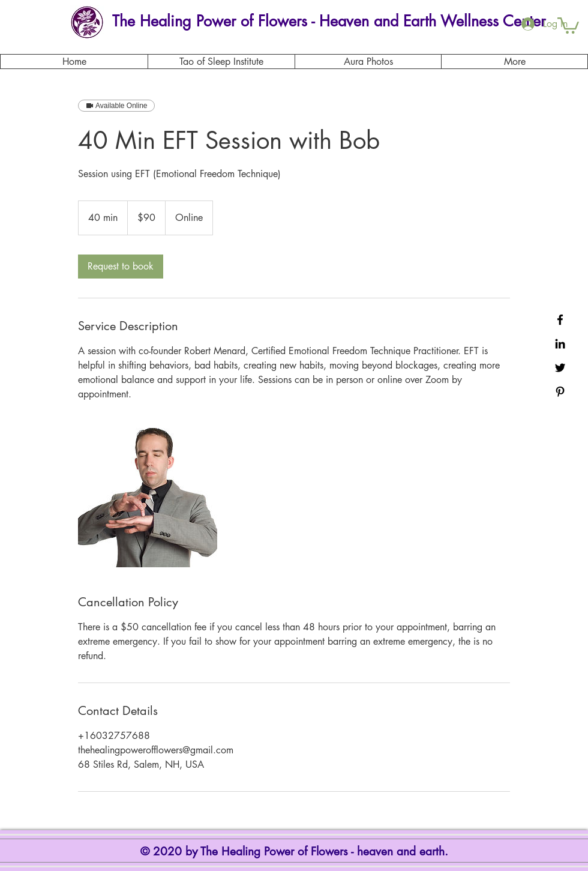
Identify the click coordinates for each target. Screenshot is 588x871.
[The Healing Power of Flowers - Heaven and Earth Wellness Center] (328, 21)
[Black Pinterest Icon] (560, 392)
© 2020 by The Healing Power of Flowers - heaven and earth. (296, 851)
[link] (121, 267)
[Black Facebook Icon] (560, 320)
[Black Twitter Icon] (560, 368)
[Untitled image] (148, 498)
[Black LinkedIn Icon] (560, 344)
